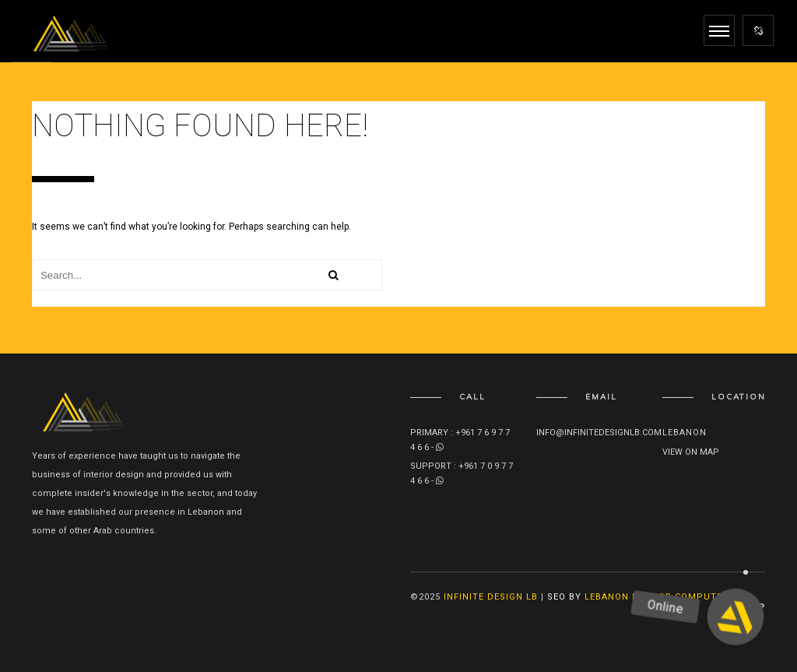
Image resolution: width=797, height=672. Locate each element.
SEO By (564, 597)
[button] (736, 617)
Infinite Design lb (491, 597)
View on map (691, 452)
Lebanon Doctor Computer (657, 597)
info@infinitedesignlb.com (599, 433)
